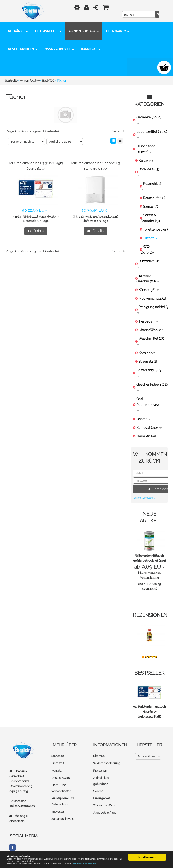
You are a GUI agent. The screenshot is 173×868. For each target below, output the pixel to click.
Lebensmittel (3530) (151, 134)
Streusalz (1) (148, 362)
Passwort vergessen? (144, 498)
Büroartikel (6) (148, 263)
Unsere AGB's (60, 778)
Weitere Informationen (100, 863)
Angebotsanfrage (105, 812)
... (149, 650)
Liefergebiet (102, 798)
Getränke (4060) (149, 120)
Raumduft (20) (154, 198)
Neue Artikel (146, 436)
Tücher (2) (151, 238)
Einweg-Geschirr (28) (148, 278)
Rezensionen (150, 615)
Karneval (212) (149, 428)
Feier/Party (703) (149, 372)
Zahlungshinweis (62, 819)
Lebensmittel (48, 31)
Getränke (18, 31)
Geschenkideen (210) (151, 387)
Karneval (18, 67)
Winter (144, 419)
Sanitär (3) (151, 207)
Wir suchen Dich (104, 805)
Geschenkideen (53, 49)
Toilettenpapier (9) (154, 230)
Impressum (59, 811)
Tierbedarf (149, 321)
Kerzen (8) (146, 161)
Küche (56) (149, 290)
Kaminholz (147, 353)
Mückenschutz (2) (152, 298)
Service (98, 791)
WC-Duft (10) (147, 250)
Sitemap (99, 756)
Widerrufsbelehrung (107, 763)
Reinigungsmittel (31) (151, 309)
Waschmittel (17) (150, 341)
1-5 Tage (43, 221)
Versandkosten (48, 217)
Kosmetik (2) (152, 186)
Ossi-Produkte (90, 49)
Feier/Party (20, 49)
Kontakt (56, 770)
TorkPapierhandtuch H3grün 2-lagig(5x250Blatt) (152, 712)
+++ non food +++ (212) (146, 149)
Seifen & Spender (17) (150, 218)
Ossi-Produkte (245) (147, 404)
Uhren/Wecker (150, 330)
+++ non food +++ (84, 31)
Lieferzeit (58, 763)
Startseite (58, 756)
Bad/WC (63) (148, 172)
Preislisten (100, 770)
